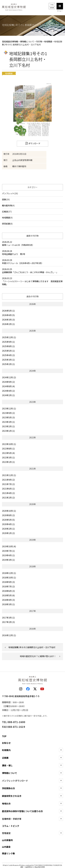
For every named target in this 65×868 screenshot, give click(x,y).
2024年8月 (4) (8, 386)
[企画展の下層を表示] (61, 758)
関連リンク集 (8, 853)
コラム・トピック (11, 826)
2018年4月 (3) (8, 600)
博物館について (10, 773)
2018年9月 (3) (8, 582)
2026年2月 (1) (8, 324)
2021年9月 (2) (8, 480)
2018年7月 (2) (8, 586)
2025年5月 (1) (8, 351)
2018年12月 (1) (9, 573)
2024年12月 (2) (9, 377)
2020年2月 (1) (8, 529)
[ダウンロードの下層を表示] (61, 781)
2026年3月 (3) (8, 320)
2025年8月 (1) (8, 346)
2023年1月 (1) (8, 431)
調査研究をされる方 (12, 796)
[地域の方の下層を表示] (61, 803)
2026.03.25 (33, 271)
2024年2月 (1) (8, 395)
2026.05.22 (33, 244)
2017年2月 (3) (8, 622)
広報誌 (5, 212)
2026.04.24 (33, 253)
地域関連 (6, 218)
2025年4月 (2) (8, 355)
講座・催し (7, 765)
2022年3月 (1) (8, 457)
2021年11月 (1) (9, 475)
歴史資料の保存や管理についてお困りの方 (22, 811)
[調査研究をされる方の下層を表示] (61, 796)
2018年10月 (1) (9, 578)
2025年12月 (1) (9, 337)
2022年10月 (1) (9, 444)
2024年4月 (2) (8, 391)
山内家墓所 (7, 840)
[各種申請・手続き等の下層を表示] (61, 819)
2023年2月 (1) (8, 426)
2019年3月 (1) (8, 560)
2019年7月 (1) (8, 551)
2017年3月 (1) (8, 618)
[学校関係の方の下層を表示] (61, 788)
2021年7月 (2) (8, 484)
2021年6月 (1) (8, 489)
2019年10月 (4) (9, 546)
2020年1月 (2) (8, 533)
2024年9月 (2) (8, 382)
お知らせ (6, 743)
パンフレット (8, 193)
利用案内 (6, 750)
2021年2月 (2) (8, 498)
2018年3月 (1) (8, 604)
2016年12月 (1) (9, 635)
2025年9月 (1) (8, 342)
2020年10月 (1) (9, 511)
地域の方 (6, 804)
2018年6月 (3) (8, 591)
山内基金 (6, 847)
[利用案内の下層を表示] (61, 750)
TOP (4, 736)
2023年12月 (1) (9, 408)
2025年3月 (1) (8, 360)
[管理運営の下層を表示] (61, 833)
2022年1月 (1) (8, 462)
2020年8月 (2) (8, 515)
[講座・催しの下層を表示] (61, 765)
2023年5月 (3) (8, 417)
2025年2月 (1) (8, 364)
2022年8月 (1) (8, 449)
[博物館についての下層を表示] (61, 773)
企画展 (5, 758)
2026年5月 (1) (8, 311)
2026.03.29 (33, 262)
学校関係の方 (8, 788)
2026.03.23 (33, 281)
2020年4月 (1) (8, 524)
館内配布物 (7, 205)
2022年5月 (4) (8, 453)
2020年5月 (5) (8, 520)
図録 (4, 199)
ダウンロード (34, 143)
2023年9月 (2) (8, 413)
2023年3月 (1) (8, 422)
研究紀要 (6, 224)
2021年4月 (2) (8, 493)
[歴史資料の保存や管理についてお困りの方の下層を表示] (61, 811)
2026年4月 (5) (8, 315)
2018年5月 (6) (8, 595)
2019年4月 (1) (8, 555)
